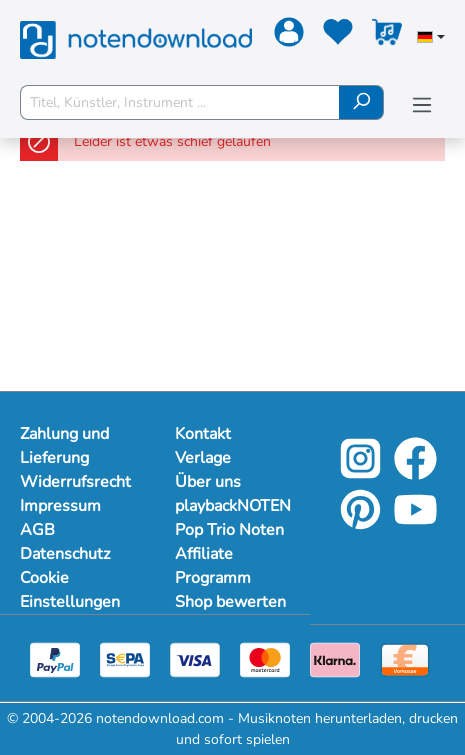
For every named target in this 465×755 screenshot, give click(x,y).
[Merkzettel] (335, 36)
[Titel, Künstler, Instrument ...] (180, 102)
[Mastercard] (265, 658)
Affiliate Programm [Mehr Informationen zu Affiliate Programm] (213, 566)
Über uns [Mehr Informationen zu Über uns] (208, 482)
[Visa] (195, 658)
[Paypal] (55, 658)
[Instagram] (360, 472)
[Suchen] (361, 102)
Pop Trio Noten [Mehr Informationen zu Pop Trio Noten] (229, 530)
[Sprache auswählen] (431, 39)
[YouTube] (415, 523)
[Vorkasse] (405, 658)
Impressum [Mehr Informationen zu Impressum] (60, 506)
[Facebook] (415, 472)
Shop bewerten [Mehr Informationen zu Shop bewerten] (230, 602)
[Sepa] (125, 658)
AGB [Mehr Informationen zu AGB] (37, 530)
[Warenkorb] (384, 36)
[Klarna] (335, 658)
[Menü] (422, 105)
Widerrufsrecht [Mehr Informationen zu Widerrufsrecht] (75, 482)
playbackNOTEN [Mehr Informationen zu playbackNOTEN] (232, 506)
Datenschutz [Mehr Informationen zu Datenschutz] (65, 554)
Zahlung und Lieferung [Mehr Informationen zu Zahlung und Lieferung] (64, 446)
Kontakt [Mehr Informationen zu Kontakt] (203, 434)
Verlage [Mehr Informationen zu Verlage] (203, 458)
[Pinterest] (360, 523)
